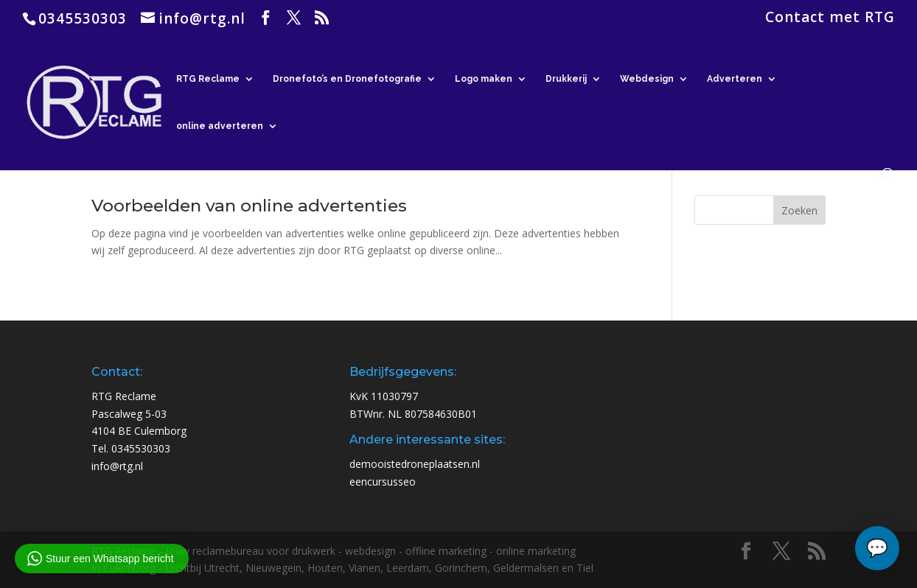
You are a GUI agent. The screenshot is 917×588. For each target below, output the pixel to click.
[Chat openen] (877, 548)
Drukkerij (566, 79)
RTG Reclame (208, 79)
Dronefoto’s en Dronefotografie (347, 79)
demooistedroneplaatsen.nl (415, 464)
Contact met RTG (830, 18)
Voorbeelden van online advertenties (249, 206)
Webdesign (647, 79)
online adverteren (220, 126)
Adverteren (735, 79)
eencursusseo (383, 482)
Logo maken (484, 79)
